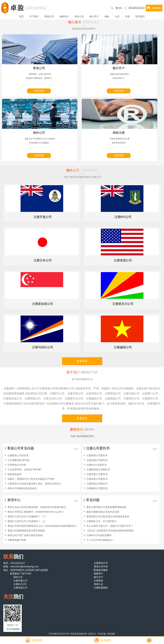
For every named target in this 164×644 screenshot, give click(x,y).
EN (120, 8)
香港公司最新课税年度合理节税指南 (26, 531)
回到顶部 (111, 634)
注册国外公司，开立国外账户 (102, 521)
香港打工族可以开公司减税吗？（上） (27, 521)
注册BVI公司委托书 (97, 465)
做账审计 (64, 16)
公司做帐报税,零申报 (18, 460)
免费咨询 (156, 8)
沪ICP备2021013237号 (59, 634)
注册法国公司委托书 (97, 460)
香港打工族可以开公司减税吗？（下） (27, 517)
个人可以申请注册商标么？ (100, 540)
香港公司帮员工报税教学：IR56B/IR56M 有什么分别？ (36, 512)
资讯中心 (92, 634)
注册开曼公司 (43, 217)
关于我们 (34, 16)
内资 (128, 16)
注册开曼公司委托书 (97, 474)
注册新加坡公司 (43, 304)
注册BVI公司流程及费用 (99, 535)
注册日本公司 (43, 260)
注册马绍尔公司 (43, 347)
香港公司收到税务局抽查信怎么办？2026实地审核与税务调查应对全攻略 (45, 526)
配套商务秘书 (15, 474)
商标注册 (119, 133)
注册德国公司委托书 (97, 488)
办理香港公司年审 (17, 465)
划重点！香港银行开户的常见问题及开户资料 (31, 479)
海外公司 (79, 16)
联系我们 (140, 16)
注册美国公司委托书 (97, 479)
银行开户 (94, 16)
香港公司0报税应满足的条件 (22, 488)
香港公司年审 (101, 566)
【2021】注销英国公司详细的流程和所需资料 (110, 531)
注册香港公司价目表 (18, 455)
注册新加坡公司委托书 (98, 470)
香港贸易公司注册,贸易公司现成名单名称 (108, 517)
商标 (107, 16)
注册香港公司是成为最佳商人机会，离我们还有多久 (34, 484)
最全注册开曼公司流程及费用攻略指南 (106, 507)
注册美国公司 (123, 260)
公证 (117, 16)
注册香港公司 (101, 563)
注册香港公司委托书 (97, 455)
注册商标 (98, 581)
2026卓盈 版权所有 (79, 634)
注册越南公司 (123, 347)
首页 (21, 16)
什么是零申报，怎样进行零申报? (25, 470)
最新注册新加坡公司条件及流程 (103, 512)
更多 (76, 449)
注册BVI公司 (123, 217)
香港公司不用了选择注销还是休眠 (25, 535)
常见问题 (102, 634)
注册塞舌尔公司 (123, 304)
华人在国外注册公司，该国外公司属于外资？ (110, 526)
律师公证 (98, 584)
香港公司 (49, 16)
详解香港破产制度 (17, 540)
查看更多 (88, 361)
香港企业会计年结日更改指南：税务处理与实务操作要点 (37, 507)
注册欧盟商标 (101, 588)
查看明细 (39, 91)
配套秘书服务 (101, 570)
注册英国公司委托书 (97, 484)
